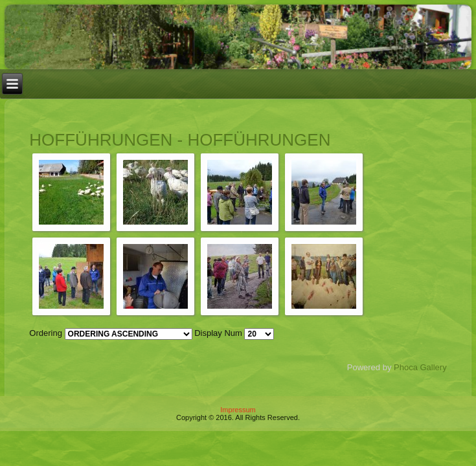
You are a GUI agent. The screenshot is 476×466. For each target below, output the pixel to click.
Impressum (238, 410)
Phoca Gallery (420, 367)
